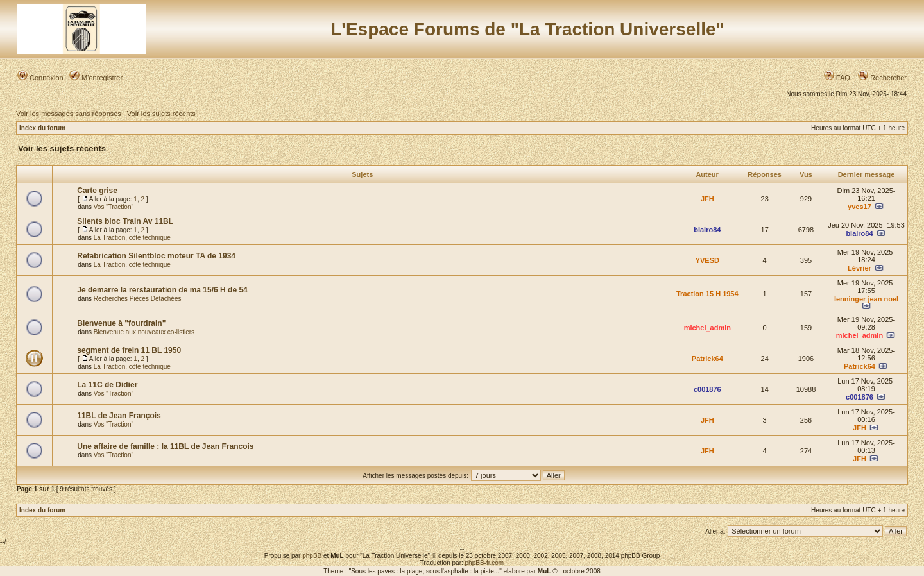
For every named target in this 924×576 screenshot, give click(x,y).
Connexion (40, 78)
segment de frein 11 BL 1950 (129, 350)
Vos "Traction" (114, 207)
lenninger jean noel (866, 299)
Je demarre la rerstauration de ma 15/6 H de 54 (162, 290)
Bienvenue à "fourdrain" (121, 323)
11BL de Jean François (119, 416)
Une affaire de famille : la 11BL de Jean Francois (165, 446)
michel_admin (707, 328)
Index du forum (42, 128)
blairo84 (707, 230)
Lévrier (860, 268)
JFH (707, 199)
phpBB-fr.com (485, 563)
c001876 (707, 389)
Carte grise (97, 191)
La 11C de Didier (107, 385)
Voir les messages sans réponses (69, 114)
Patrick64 (707, 359)
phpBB (312, 556)
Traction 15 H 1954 (707, 294)
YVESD (707, 260)
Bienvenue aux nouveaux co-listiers (144, 332)
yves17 (860, 207)
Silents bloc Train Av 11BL (125, 221)
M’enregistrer (96, 78)
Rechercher (882, 78)
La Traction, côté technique (132, 238)
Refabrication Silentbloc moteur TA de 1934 (156, 256)
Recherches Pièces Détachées (138, 299)
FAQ (837, 78)
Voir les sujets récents (161, 114)
